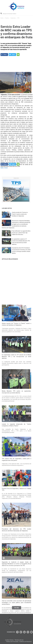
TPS (18, 18)
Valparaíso (13, 18)
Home (2, 18)
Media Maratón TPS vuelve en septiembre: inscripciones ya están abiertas (17, 539)
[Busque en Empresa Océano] (11, 14)
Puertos (7, 18)
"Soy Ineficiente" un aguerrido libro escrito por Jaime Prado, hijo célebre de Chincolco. (21, 235)
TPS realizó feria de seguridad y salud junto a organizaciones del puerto (17, 606)
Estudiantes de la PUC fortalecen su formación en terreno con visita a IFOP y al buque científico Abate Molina (21, 253)
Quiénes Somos (22, 640)
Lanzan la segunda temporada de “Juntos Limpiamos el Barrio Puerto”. (17, 572)
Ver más (17, 609)
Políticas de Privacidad (25, 642)
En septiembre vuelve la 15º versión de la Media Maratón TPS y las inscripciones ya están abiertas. (21, 245)
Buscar (1, 13)
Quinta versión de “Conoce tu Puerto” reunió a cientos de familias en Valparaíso (20, 217)
